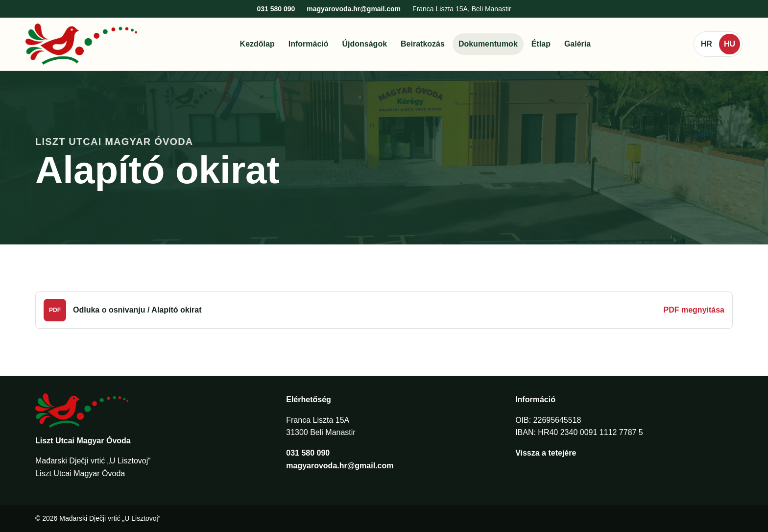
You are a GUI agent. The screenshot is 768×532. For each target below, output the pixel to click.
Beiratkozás (423, 44)
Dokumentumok (488, 44)
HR (707, 44)
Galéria (577, 44)
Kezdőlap (257, 44)
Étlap (541, 44)
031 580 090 (276, 9)
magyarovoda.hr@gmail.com (354, 9)
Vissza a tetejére (546, 453)
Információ (309, 44)
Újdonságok (365, 44)
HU (730, 44)
